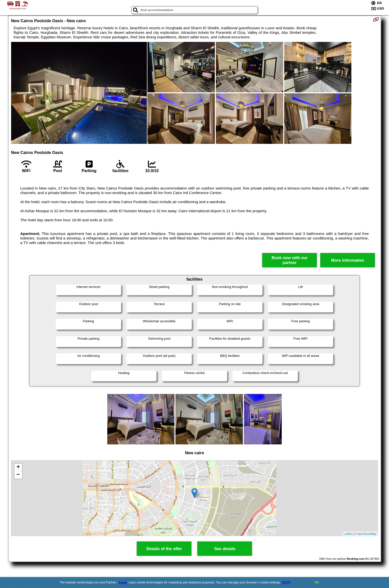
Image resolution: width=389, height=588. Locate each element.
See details (225, 549)
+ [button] (18, 467)
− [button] (18, 475)
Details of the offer (164, 549)
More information (348, 260)
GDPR (286, 582)
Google (123, 582)
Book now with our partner (290, 260)
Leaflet (347, 534)
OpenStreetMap (367, 534)
